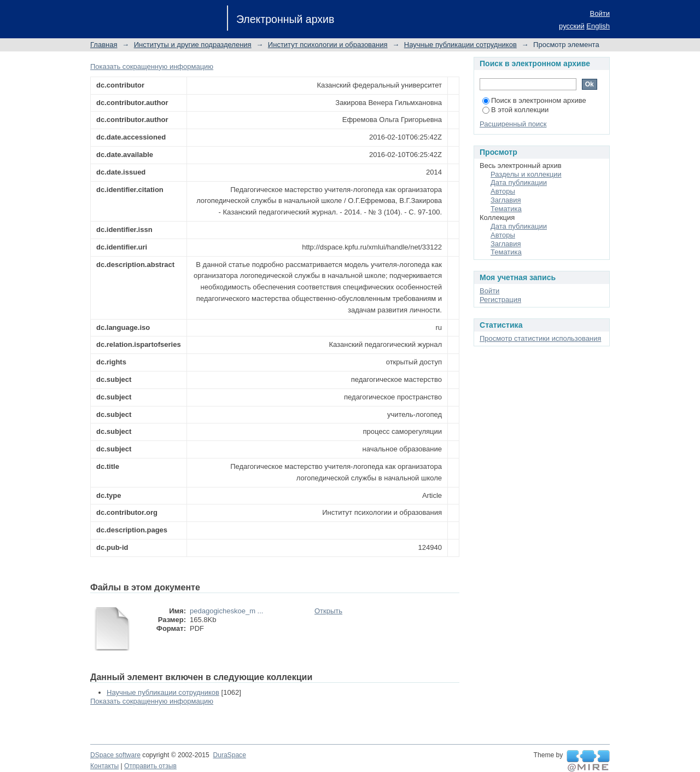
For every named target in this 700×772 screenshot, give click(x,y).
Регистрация (500, 300)
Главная (104, 45)
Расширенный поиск (513, 124)
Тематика (506, 209)
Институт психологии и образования (328, 45)
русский (572, 26)
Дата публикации (519, 182)
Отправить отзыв (150, 766)
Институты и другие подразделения (193, 45)
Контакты (104, 766)
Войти (600, 13)
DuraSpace (229, 755)
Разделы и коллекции (526, 174)
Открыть (328, 611)
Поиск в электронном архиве (534, 100)
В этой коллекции (515, 110)
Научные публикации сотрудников (460, 45)
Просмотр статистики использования (540, 338)
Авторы (503, 191)
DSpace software (115, 755)
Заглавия (506, 200)
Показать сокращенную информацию (152, 66)
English (598, 26)
